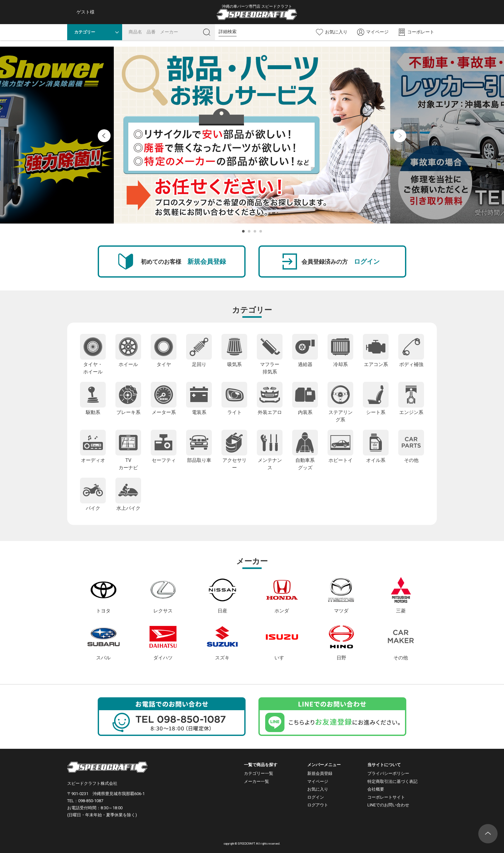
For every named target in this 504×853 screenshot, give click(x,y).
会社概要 (376, 789)
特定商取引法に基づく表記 (392, 781)
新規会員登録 (320, 773)
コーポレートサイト (386, 797)
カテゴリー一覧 (259, 773)
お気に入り (318, 789)
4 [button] (261, 231)
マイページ (318, 781)
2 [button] (249, 231)
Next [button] (400, 136)
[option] (252, 135)
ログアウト (318, 805)
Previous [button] (104, 136)
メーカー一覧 (256, 781)
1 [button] (243, 231)
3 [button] (255, 231)
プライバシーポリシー (388, 773)
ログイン (316, 797)
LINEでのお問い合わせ (388, 805)
